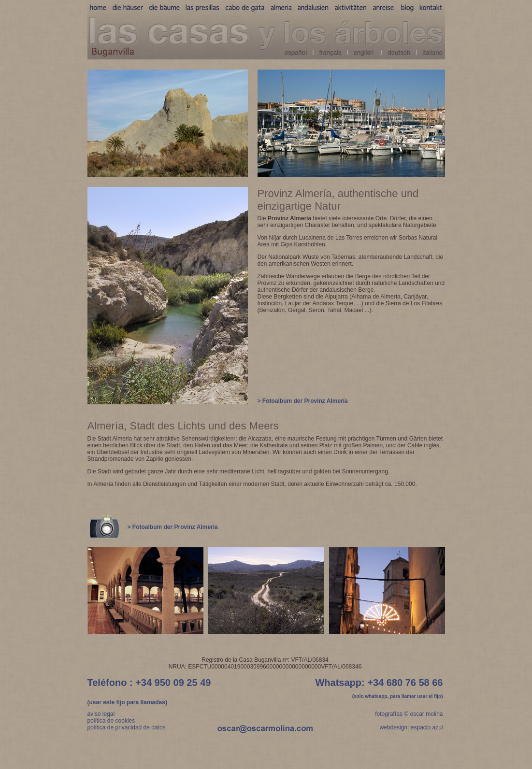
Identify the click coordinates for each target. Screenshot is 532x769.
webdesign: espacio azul (411, 727)
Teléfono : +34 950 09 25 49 (149, 683)
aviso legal (101, 714)
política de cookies (111, 721)
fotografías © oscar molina (409, 714)
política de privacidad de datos (127, 727)
